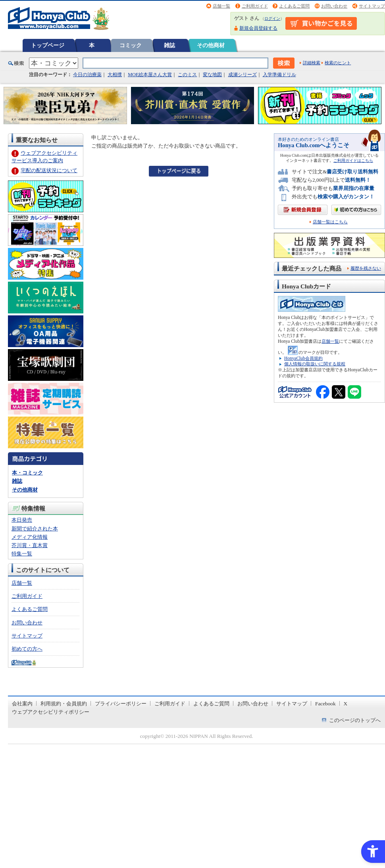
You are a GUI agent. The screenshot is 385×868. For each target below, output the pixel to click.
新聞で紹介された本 (35, 529)
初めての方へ (27, 649)
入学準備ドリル (279, 75)
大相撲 (115, 75)
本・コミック (27, 473)
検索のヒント (338, 63)
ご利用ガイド (255, 6)
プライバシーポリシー (121, 704)
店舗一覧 (221, 6)
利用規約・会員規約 (64, 704)
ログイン (272, 18)
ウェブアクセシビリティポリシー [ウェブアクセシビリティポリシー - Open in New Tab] (51, 712)
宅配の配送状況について (49, 170)
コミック (131, 45)
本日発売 (22, 520)
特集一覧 (22, 554)
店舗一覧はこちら (330, 222)
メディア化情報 (30, 537)
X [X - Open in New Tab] (346, 704)
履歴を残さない (366, 268)
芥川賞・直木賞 (30, 545)
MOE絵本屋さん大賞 (150, 75)
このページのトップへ (355, 720)
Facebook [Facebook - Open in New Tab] (325, 704)
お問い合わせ (334, 6)
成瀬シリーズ (243, 75)
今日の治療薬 (87, 75)
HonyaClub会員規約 (303, 358)
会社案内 (22, 704)
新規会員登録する (258, 28)
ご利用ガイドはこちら (353, 160)
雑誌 (169, 45)
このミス (187, 75)
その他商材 (211, 45)
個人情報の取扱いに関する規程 (315, 364)
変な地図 (212, 75)
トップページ (48, 45)
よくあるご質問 (294, 6)
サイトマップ (372, 6)
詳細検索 (312, 63)
